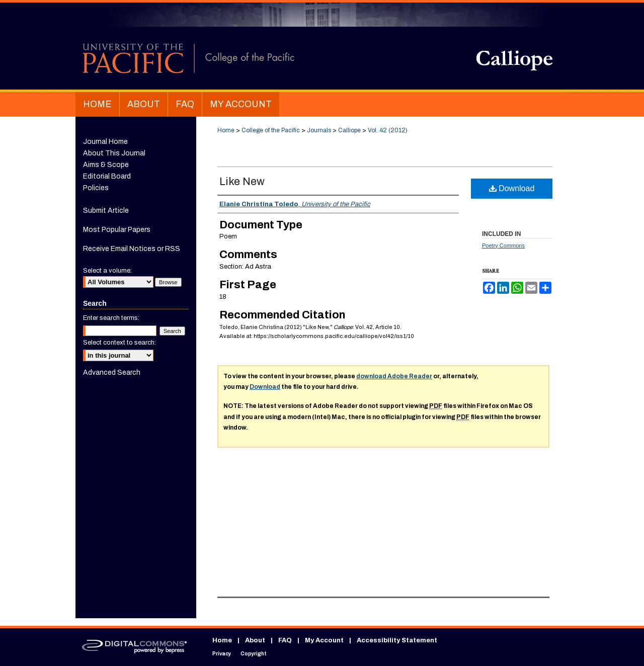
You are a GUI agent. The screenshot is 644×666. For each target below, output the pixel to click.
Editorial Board (107, 176)
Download (512, 188)
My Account (324, 640)
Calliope (349, 130)
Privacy (222, 654)
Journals (319, 130)
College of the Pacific (271, 130)
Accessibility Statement (397, 640)
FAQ (285, 640)
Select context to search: (119, 343)
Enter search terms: (111, 318)
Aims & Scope (106, 165)
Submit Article (106, 211)
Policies (96, 188)
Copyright (254, 654)
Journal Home (105, 142)
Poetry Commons (503, 245)
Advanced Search (112, 372)
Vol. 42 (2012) (388, 130)
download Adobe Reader (394, 376)
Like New (242, 182)
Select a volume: (107, 271)
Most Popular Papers (117, 230)
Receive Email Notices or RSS (132, 249)
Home (226, 130)
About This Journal (114, 153)
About (255, 640)
